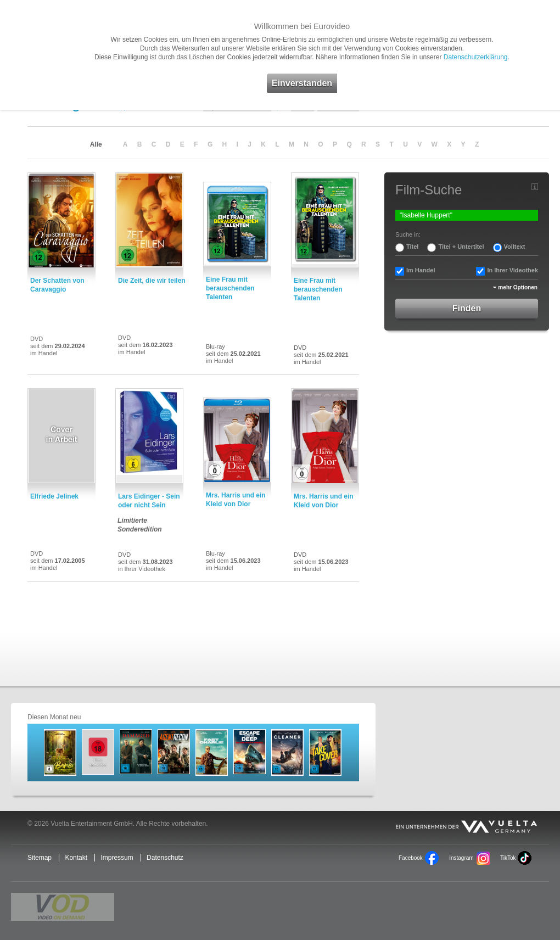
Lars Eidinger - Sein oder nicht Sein (149, 501)
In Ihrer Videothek (513, 270)
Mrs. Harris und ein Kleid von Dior (236, 500)
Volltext (515, 247)
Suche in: (408, 234)
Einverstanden (302, 83)
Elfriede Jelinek (54, 496)
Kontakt (76, 858)
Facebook (411, 858)
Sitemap (40, 858)
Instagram (461, 858)
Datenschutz (165, 858)
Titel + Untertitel (461, 247)
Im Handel (421, 270)
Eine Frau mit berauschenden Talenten (230, 288)
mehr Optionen (518, 287)
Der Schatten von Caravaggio (57, 285)
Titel (412, 247)
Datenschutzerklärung (476, 57)
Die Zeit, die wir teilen (152, 281)
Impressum (117, 858)
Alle (96, 144)
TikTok (508, 858)
